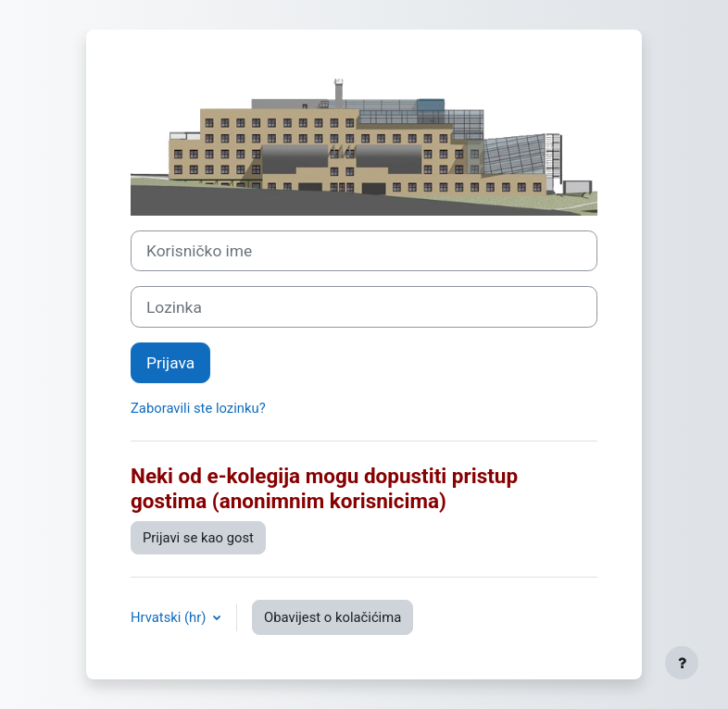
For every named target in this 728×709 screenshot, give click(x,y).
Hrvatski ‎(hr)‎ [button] (170, 617)
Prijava (170, 363)
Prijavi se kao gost (198, 538)
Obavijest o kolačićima (333, 617)
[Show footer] (682, 663)
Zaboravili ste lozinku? (198, 408)
